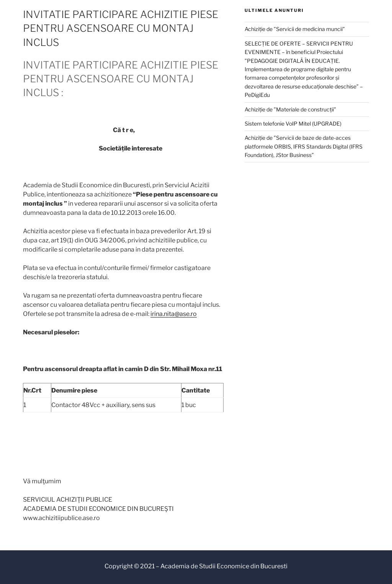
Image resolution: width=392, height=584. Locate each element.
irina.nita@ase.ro (174, 314)
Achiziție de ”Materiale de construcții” (290, 109)
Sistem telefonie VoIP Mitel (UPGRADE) (293, 124)
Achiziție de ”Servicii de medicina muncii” (295, 29)
